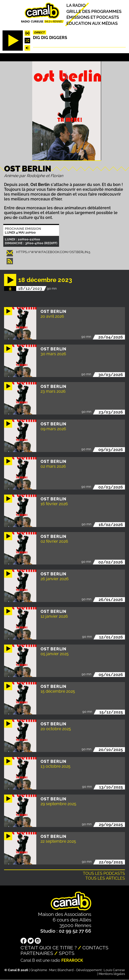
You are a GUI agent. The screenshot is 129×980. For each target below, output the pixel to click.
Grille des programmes (94, 11)
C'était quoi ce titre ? (49, 948)
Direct (40, 32)
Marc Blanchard (61, 970)
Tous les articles (105, 878)
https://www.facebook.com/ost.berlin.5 (53, 252)
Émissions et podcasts (93, 17)
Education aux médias (92, 23)
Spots (67, 953)
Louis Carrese (114, 970)
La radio (76, 6)
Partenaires (37, 953)
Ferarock (72, 960)
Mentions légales (112, 974)
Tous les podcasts (104, 873)
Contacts (95, 948)
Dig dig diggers (50, 38)
